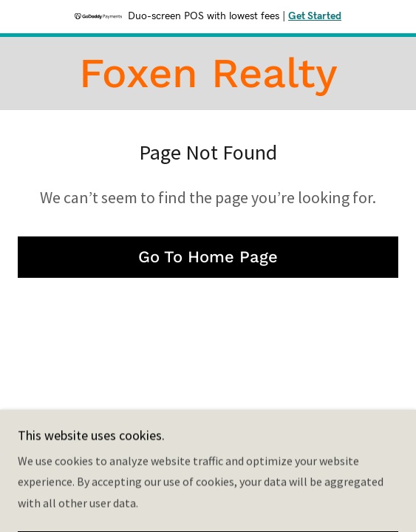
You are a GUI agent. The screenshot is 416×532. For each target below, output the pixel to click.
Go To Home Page (208, 257)
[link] (208, 74)
